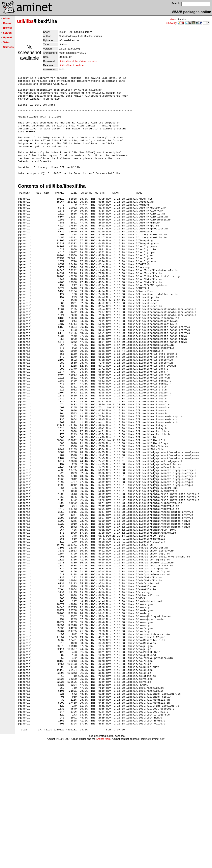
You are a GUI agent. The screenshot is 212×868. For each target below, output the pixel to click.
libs (30, 21)
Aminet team (103, 867)
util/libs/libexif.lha (69, 61)
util (21, 21)
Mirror (173, 19)
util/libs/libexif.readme (71, 65)
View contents (89, 61)
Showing (171, 23)
